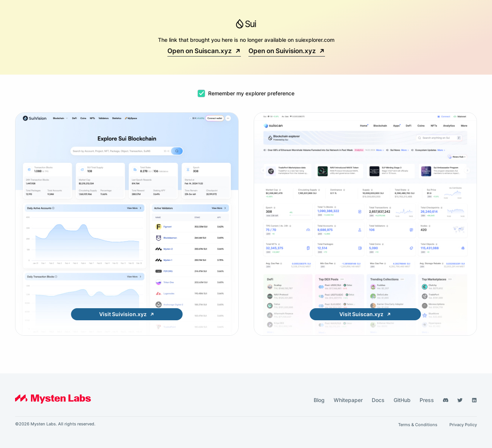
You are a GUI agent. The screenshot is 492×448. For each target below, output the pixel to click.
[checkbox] (201, 93)
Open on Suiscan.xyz (204, 51)
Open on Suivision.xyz (287, 51)
